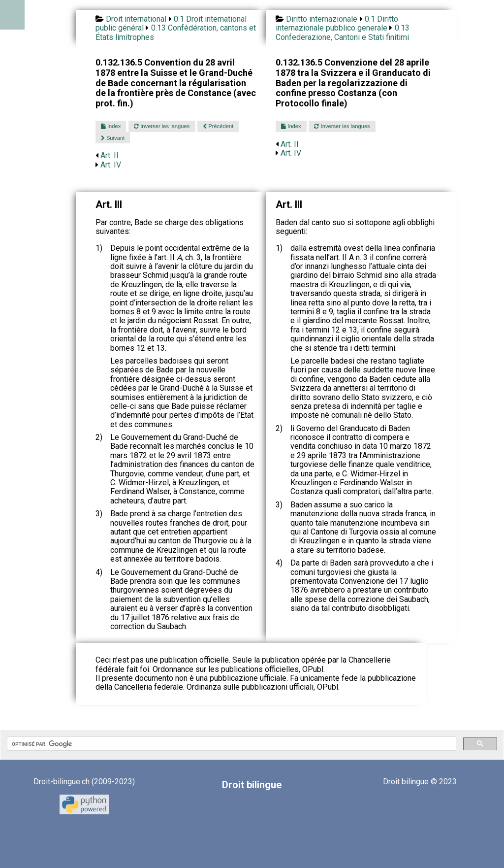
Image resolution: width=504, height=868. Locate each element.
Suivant (113, 138)
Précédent (218, 126)
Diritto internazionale (322, 19)
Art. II (110, 155)
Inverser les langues (162, 126)
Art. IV (111, 165)
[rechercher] (231, 744)
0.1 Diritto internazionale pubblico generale (337, 23)
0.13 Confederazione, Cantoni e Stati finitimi (343, 32)
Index (111, 126)
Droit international (136, 19)
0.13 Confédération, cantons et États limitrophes (176, 32)
